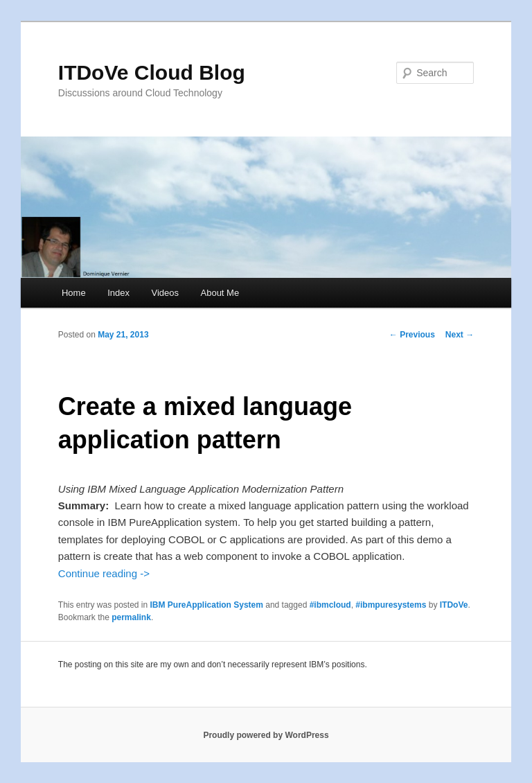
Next (460, 335)
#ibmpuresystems (391, 605)
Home (74, 293)
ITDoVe (454, 605)
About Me (220, 293)
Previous (412, 335)
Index (118, 293)
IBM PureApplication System (207, 605)
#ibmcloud (330, 605)
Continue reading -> (104, 573)
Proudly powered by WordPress (266, 735)
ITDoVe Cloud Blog (152, 72)
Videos (165, 293)
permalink (131, 617)
